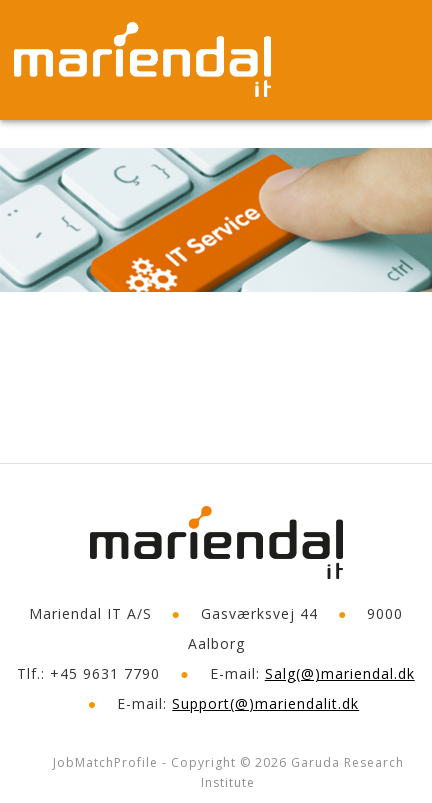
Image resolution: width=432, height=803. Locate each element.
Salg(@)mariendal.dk (340, 673)
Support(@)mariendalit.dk (265, 703)
